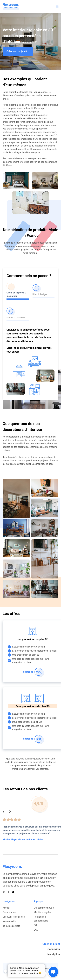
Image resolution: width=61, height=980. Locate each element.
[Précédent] (4, 812)
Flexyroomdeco (10, 912)
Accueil (6, 908)
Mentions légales (42, 912)
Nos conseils (9, 921)
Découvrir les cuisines (14, 917)
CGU (36, 925)
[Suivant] (10, 812)
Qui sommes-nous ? (44, 908)
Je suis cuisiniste (11, 926)
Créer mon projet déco (18, 51)
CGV (36, 930)
